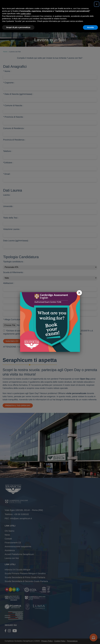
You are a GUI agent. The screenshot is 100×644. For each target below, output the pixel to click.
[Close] (79, 289)
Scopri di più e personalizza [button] (18, 27)
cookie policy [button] (26, 13)
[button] (97, 4)
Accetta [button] (90, 27)
